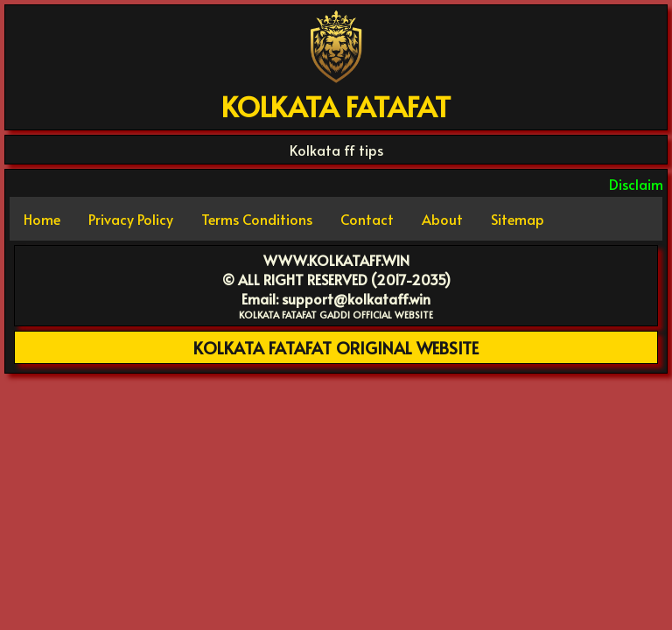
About (442, 219)
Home (42, 219)
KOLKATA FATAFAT (336, 106)
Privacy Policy (131, 219)
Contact (367, 219)
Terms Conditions (257, 219)
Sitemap (518, 219)
